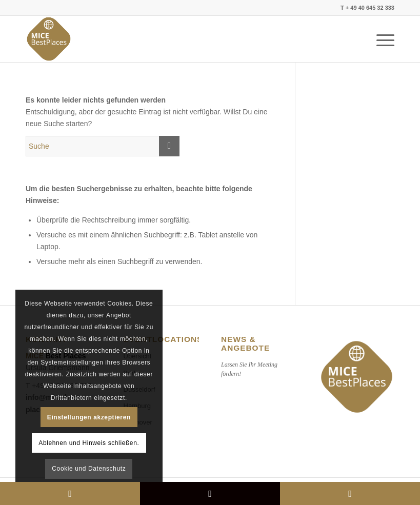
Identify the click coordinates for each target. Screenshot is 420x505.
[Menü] (380, 39)
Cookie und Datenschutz (89, 469)
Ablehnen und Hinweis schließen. (89, 443)
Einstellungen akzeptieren (89, 417)
